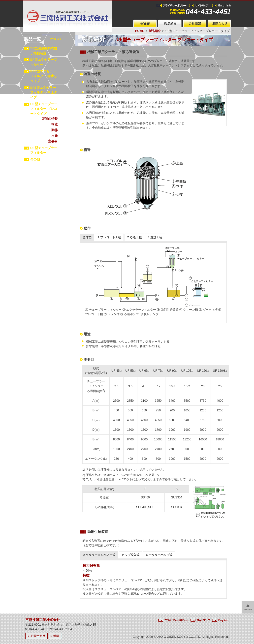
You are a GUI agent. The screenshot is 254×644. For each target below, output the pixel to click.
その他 (35, 159)
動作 (55, 130)
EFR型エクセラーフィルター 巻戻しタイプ (44, 76)
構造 (55, 124)
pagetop (248, 609)
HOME (140, 31)
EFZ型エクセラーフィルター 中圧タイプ (44, 93)
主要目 (53, 141)
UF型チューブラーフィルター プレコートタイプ (44, 109)
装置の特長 (50, 119)
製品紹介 (155, 31)
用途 (55, 136)
